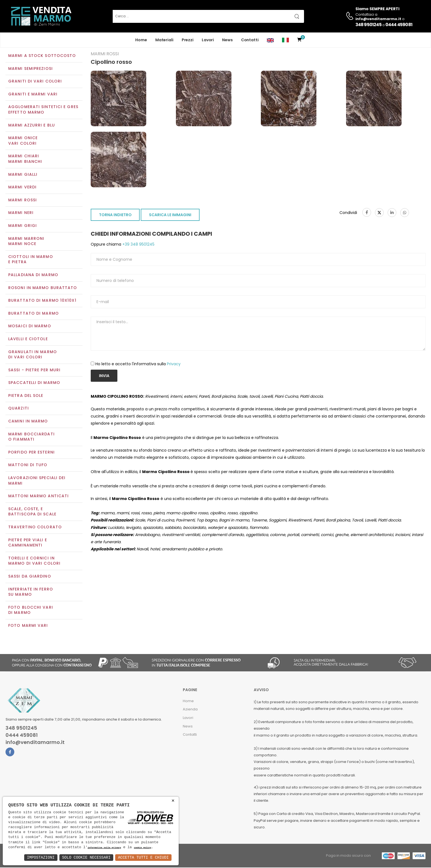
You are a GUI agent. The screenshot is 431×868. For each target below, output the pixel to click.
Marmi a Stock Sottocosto (42, 56)
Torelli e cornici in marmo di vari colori (34, 561)
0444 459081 (399, 25)
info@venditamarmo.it (35, 743)
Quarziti (19, 409)
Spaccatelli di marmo (34, 383)
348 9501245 (368, 25)
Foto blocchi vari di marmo (31, 611)
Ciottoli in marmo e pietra (31, 260)
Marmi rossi (23, 200)
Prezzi (188, 40)
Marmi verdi (22, 188)
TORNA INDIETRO (115, 216)
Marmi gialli (23, 175)
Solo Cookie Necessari (86, 857)
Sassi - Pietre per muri (34, 370)
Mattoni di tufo (28, 466)
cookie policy (143, 848)
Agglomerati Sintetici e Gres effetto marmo (43, 110)
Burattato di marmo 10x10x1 (42, 301)
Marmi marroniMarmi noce (26, 242)
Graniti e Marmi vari (33, 95)
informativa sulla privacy (104, 848)
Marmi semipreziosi (31, 69)
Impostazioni (41, 857)
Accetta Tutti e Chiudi (143, 857)
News (227, 40)
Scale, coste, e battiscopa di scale (32, 512)
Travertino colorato (35, 528)
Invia (104, 376)
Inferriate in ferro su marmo (31, 592)
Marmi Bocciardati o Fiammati (31, 437)
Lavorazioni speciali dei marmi (37, 481)
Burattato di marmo (34, 314)
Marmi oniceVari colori (23, 141)
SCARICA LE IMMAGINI (170, 216)
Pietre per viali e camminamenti (28, 543)
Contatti (250, 40)
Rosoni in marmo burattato (43, 288)
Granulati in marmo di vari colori (33, 355)
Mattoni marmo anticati (38, 497)
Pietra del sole (26, 396)
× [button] (173, 801)
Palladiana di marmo (33, 275)
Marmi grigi (23, 226)
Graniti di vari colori (35, 82)
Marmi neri (21, 213)
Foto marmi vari (28, 626)
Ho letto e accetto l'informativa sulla (138, 364)
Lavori (208, 40)
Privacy (174, 364)
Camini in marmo (28, 422)
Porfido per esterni (31, 453)
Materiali (164, 40)
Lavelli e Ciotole (28, 339)
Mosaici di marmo (30, 327)
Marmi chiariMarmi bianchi (25, 160)
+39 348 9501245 (138, 245)
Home (141, 40)
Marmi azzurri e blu (32, 126)
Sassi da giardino (30, 577)
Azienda (190, 710)
